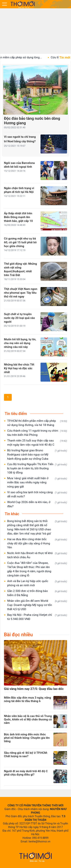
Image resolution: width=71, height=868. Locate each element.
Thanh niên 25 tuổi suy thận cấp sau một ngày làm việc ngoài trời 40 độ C (37, 443)
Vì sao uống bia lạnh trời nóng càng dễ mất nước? (37, 494)
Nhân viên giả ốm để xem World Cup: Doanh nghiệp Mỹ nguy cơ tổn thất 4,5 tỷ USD (37, 605)
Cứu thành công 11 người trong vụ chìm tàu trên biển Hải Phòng (37, 433)
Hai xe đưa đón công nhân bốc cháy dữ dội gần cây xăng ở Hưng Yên (37, 543)
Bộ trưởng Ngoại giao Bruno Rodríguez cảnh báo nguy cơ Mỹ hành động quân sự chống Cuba (37, 455)
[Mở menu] (5, 4)
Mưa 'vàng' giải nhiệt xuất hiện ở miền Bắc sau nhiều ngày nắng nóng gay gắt (37, 482)
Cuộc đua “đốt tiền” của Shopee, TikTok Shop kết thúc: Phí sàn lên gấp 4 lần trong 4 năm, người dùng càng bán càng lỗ (37, 569)
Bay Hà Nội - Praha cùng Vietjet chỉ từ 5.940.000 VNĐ (37, 617)
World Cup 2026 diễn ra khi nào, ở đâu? (37, 504)
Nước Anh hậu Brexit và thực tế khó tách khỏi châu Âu (37, 555)
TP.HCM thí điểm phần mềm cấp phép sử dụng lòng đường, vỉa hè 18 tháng (37, 423)
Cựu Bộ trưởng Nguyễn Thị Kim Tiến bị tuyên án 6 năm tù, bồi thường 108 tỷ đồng (37, 468)
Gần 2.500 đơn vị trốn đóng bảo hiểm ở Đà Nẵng (37, 593)
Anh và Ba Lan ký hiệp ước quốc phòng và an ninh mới (37, 583)
